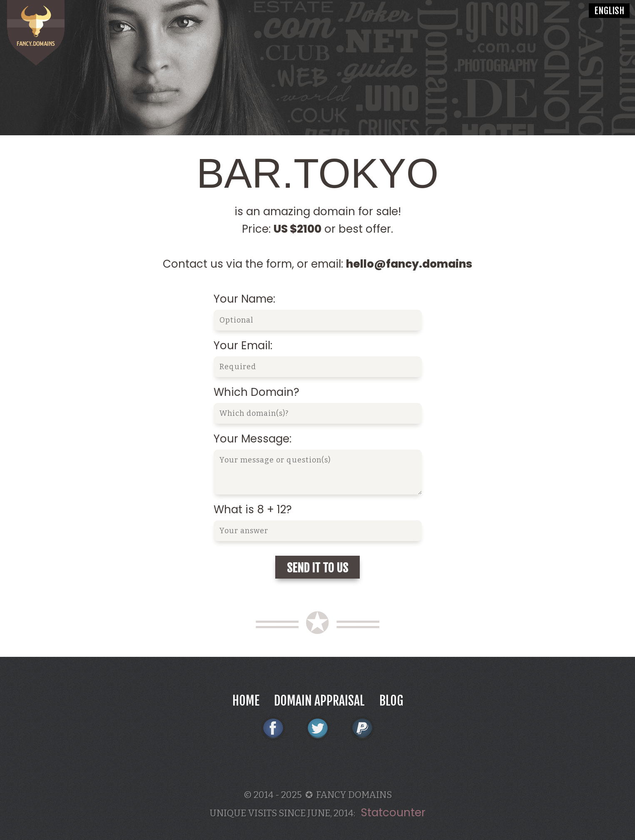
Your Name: (244, 299)
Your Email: (243, 345)
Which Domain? (256, 392)
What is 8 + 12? (253, 509)
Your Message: (253, 439)
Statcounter (393, 813)
